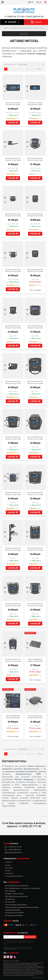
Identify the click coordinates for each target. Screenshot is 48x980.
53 (28, 69)
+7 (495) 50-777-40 (14, 17)
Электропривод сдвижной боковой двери (22, 907)
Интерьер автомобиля (14, 915)
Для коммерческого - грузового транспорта (23, 888)
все (32, 69)
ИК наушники (10, 902)
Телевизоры (10, 899)
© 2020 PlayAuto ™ (38, 978)
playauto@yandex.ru (14, 852)
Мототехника (10, 891)
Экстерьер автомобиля (14, 913)
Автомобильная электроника (17, 886)
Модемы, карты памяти (14, 894)
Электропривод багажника (16, 905)
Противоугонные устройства (17, 896)
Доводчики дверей (13, 910)
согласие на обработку (10, 949)
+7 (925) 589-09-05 (34, 17)
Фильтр (24, 34)
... (24, 69)
